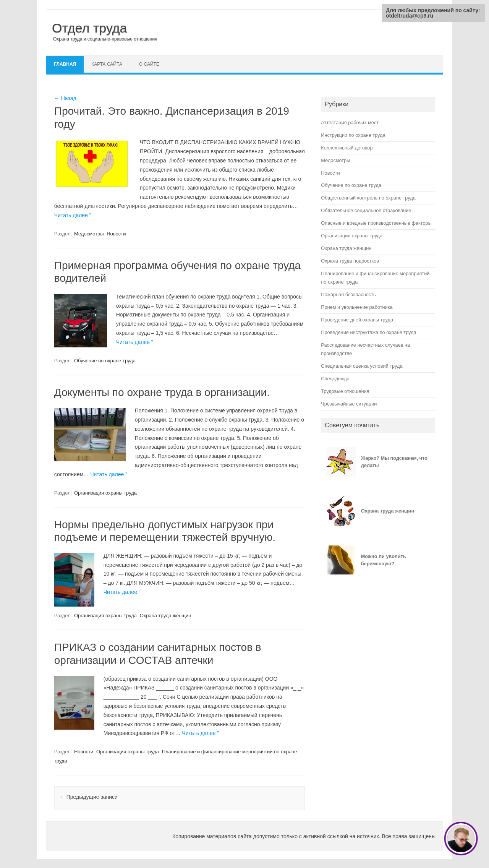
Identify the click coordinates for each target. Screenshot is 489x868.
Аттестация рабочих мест (350, 122)
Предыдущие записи (89, 797)
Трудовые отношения (345, 391)
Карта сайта (107, 64)
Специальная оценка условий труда (362, 366)
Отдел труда (90, 28)
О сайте (149, 64)
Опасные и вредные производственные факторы (376, 223)
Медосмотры (89, 234)
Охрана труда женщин (166, 616)
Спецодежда (335, 379)
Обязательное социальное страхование (366, 210)
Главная (65, 64)
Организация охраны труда (105, 493)
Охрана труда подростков (350, 261)
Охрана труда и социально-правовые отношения (105, 39)
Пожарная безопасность (348, 294)
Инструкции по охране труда (353, 135)
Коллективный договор (347, 148)
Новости (116, 234)
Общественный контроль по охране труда (368, 198)
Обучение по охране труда (105, 361)
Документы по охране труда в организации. (162, 392)
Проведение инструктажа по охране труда (368, 332)
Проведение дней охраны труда (357, 320)
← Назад (65, 98)
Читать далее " (73, 215)
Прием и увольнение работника (357, 307)
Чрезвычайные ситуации (349, 404)
